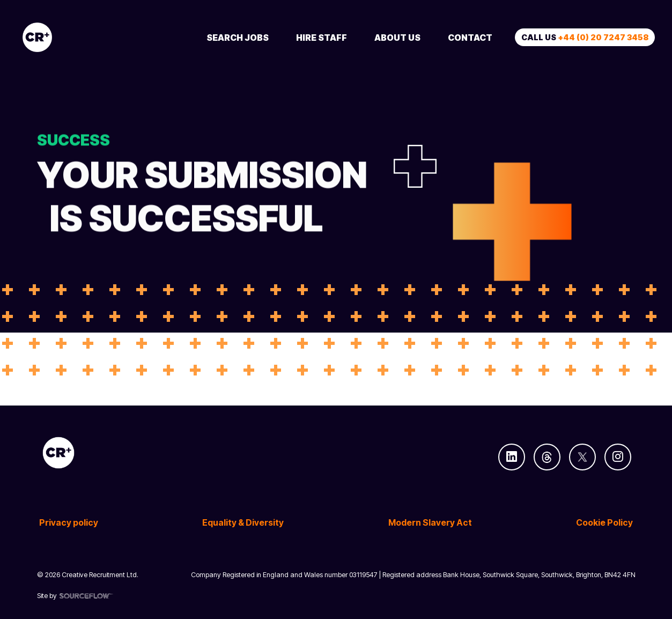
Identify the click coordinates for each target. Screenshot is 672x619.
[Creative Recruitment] (98, 37)
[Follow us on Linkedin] (512, 457)
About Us (397, 38)
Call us (585, 37)
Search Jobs (238, 38)
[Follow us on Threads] (547, 457)
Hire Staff (322, 38)
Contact (470, 38)
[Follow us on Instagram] (618, 457)
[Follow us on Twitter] (582, 457)
